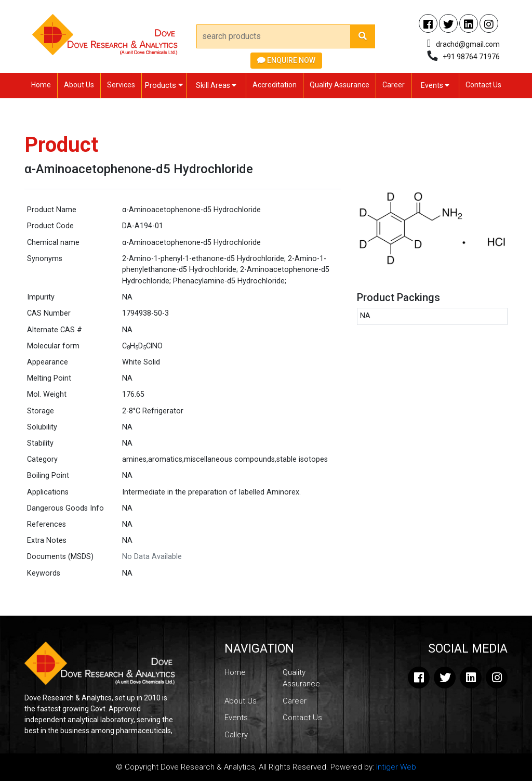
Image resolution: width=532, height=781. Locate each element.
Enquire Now (286, 60)
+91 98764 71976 (471, 57)
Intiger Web (396, 767)
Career (394, 85)
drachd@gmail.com (468, 44)
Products (164, 85)
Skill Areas (216, 85)
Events (435, 85)
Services (121, 85)
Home (41, 85)
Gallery (236, 735)
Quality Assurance (340, 85)
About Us (79, 85)
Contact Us (483, 85)
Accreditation (275, 85)
